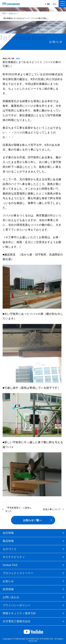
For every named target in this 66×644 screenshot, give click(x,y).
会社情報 (8, 533)
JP (48, 4)
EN (55, 4)
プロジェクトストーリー (18, 573)
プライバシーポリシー (17, 605)
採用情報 (8, 589)
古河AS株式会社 (11, 4)
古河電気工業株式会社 (17, 621)
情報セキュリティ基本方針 (19, 613)
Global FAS (10, 565)
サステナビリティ (14, 557)
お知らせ (8, 581)
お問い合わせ (11, 597)
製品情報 (8, 541)
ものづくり (10, 549)
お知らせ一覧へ (32, 520)
